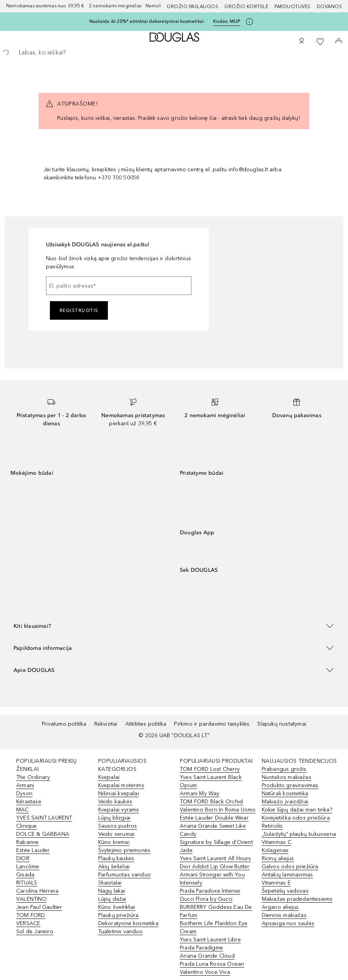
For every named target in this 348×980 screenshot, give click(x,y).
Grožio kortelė (246, 7)
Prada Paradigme (201, 948)
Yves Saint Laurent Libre (210, 940)
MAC (23, 810)
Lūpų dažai (112, 899)
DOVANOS (329, 7)
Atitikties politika (146, 724)
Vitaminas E (276, 883)
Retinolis (272, 826)
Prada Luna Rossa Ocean (212, 964)
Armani (25, 785)
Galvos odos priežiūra (290, 867)
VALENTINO (32, 899)
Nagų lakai (112, 891)
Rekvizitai (106, 724)
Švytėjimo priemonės (125, 850)
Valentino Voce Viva (205, 972)
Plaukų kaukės (116, 858)
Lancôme (28, 867)
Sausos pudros (118, 826)
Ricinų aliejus (278, 858)
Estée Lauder (33, 850)
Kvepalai (109, 777)
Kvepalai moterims (121, 785)
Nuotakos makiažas (287, 777)
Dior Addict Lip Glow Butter (215, 867)
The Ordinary (33, 777)
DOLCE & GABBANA (43, 834)
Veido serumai (116, 834)
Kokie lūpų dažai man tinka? (297, 810)
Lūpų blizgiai (114, 818)
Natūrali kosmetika (285, 793)
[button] (174, 626)
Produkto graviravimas (290, 785)
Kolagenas (275, 850)
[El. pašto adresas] (119, 286)
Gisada (25, 875)
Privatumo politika (64, 724)
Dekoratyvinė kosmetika (128, 923)
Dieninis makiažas (284, 915)
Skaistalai (110, 883)
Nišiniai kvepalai (119, 793)
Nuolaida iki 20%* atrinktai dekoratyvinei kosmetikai (147, 21)
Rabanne (27, 842)
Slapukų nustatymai (282, 724)
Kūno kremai (114, 842)
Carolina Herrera (37, 891)
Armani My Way (200, 793)
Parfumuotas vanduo (125, 875)
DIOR (23, 858)
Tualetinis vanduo (120, 931)
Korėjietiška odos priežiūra (296, 818)
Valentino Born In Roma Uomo (218, 810)
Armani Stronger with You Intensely (212, 879)
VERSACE (28, 923)
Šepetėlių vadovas (285, 891)
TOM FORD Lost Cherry (210, 769)
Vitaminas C (277, 842)
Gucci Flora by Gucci (206, 899)
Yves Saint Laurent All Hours (216, 858)
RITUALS (27, 883)
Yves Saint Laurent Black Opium (211, 781)
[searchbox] (174, 53)
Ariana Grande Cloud (207, 956)
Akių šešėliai (114, 867)
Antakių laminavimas (287, 875)
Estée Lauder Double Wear (214, 818)
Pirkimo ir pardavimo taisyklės (212, 724)
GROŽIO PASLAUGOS (192, 7)
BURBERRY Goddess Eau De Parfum (216, 911)
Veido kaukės (115, 802)
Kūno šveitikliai (117, 907)
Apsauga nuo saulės (288, 923)
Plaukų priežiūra (119, 915)
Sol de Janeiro (35, 931)
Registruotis (79, 310)
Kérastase (29, 802)
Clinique (27, 826)
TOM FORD (31, 915)
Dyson (24, 793)
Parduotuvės (293, 7)
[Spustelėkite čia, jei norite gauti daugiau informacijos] (249, 22)
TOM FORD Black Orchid (211, 802)
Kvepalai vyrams (119, 810)
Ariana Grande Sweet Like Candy (213, 830)
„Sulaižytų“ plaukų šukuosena (299, 834)
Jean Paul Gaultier (39, 907)
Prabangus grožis (284, 769)
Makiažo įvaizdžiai (285, 802)
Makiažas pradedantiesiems (297, 899)
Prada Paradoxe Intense (210, 891)
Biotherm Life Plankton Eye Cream (214, 927)
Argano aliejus (280, 907)
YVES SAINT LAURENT (44, 818)
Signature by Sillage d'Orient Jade (216, 846)
